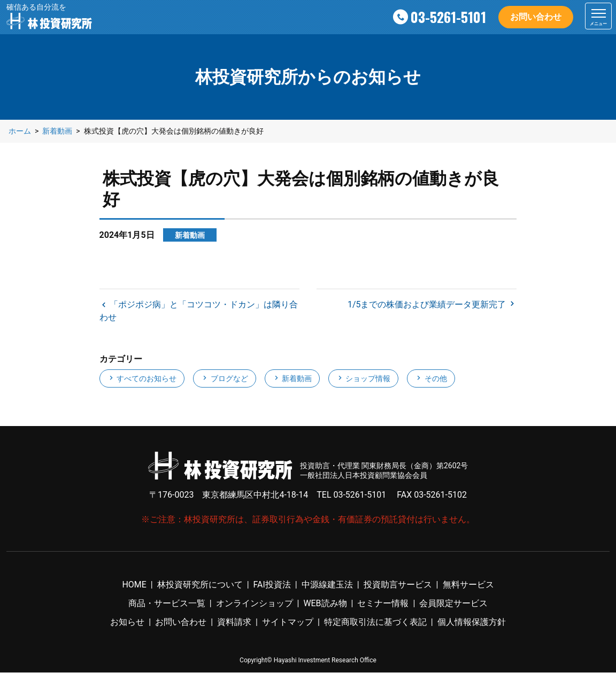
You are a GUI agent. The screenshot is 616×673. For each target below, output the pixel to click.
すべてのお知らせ (142, 380)
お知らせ (127, 623)
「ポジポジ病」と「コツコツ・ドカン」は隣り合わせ (199, 311)
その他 (431, 380)
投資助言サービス (398, 585)
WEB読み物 (325, 604)
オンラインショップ (254, 604)
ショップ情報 (363, 380)
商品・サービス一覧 (167, 604)
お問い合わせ (536, 17)
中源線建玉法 (327, 585)
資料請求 (234, 623)
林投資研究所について (200, 585)
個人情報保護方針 (472, 623)
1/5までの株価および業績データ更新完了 (428, 305)
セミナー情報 (383, 604)
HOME (134, 585)
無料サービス (468, 585)
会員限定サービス (453, 604)
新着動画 (292, 380)
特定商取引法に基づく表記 (375, 623)
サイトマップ (288, 623)
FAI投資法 (272, 585)
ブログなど (224, 380)
